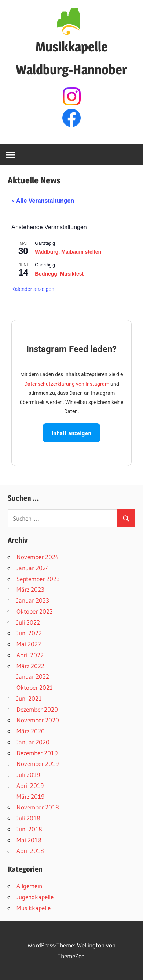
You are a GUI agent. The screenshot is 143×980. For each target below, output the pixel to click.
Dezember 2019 (37, 753)
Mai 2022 (29, 644)
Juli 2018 (28, 818)
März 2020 (31, 731)
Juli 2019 (28, 775)
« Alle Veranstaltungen (43, 201)
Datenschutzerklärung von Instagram (67, 384)
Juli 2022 (28, 622)
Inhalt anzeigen (71, 433)
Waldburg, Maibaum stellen (68, 252)
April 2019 (30, 786)
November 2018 (38, 807)
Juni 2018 (29, 829)
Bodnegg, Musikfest (59, 274)
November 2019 (38, 764)
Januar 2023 (33, 600)
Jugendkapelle (35, 897)
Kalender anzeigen (33, 289)
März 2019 (30, 796)
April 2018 (30, 851)
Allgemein (29, 886)
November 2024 (38, 557)
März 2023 (30, 589)
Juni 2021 (29, 698)
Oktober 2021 (35, 687)
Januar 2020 (33, 742)
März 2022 (30, 666)
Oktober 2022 (35, 611)
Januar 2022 (33, 676)
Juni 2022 (29, 633)
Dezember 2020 (37, 709)
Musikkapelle (34, 908)
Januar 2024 (33, 568)
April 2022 (30, 655)
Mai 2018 (29, 840)
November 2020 (38, 720)
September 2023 (38, 579)
